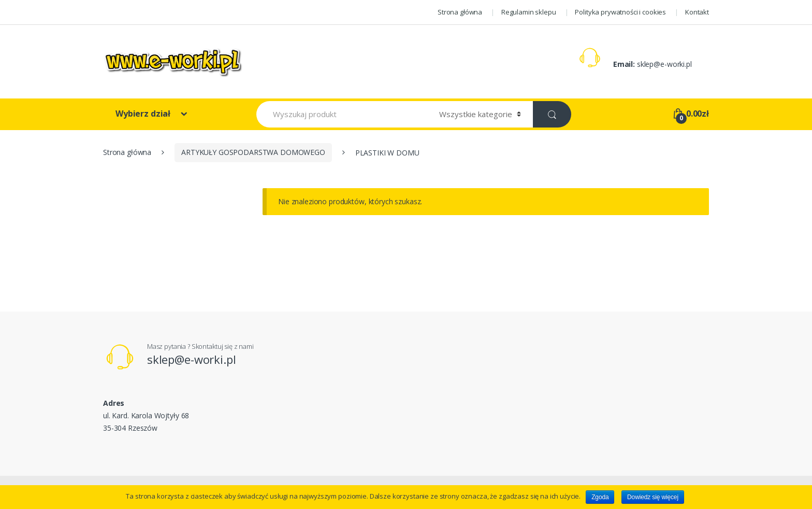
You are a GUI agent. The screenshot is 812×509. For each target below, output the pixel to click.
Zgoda (600, 497)
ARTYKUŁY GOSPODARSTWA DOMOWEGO (253, 152)
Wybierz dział (144, 114)
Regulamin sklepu (529, 12)
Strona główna (460, 12)
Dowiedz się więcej (653, 497)
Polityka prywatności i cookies (620, 12)
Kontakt (697, 12)
